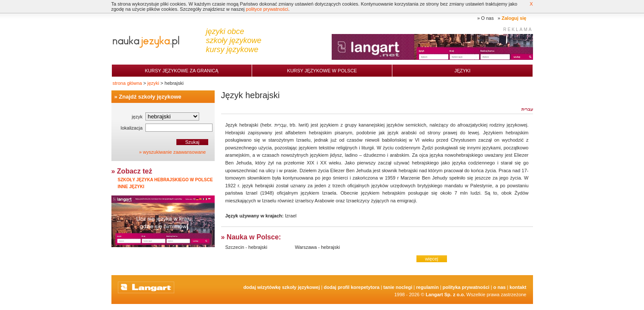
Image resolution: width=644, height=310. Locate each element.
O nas (487, 18)
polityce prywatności (267, 9)
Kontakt (518, 287)
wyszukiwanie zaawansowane (174, 152)
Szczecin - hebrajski (247, 247)
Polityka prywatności (466, 287)
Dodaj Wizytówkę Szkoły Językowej (282, 287)
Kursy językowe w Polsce (322, 71)
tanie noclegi (398, 287)
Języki (462, 71)
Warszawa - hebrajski (318, 247)
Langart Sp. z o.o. (445, 294)
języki (154, 83)
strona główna (128, 83)
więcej (432, 259)
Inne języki (131, 187)
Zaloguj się (514, 18)
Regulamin (427, 287)
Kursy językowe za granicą (182, 71)
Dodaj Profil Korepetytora (352, 287)
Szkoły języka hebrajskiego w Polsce (165, 180)
